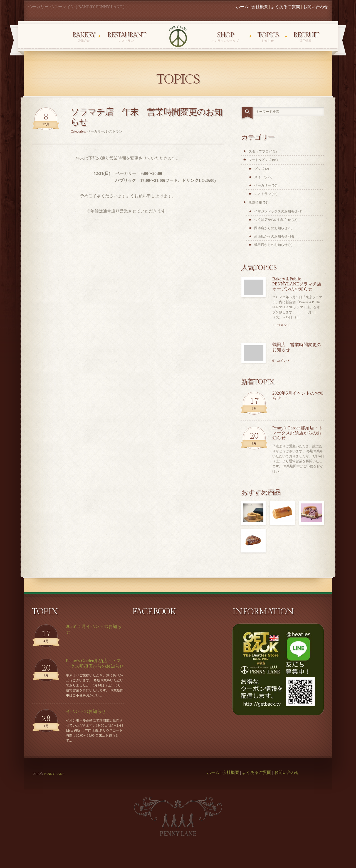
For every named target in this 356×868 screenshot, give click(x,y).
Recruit (306, 37)
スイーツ (261, 177)
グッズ (259, 169)
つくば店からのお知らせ (273, 220)
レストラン (114, 131)
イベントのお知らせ (86, 711)
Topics (268, 37)
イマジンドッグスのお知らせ (276, 211)
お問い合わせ (316, 7)
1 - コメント (281, 325)
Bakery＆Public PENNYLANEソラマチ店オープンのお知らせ (297, 284)
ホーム (242, 7)
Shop (226, 37)
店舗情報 (255, 202)
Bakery (84, 37)
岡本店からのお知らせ (271, 228)
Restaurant (126, 37)
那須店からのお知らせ (271, 236)
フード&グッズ (260, 160)
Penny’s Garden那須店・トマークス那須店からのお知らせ (298, 433)
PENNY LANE (54, 774)
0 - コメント (281, 361)
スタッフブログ (260, 151)
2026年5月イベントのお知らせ (298, 396)
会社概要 (260, 7)
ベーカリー (96, 131)
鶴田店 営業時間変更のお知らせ (297, 347)
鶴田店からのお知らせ (271, 245)
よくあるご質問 (285, 7)
